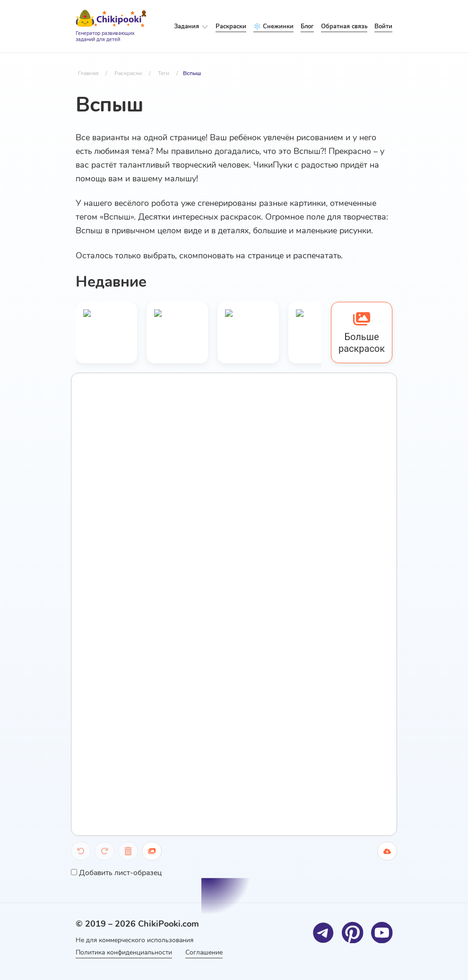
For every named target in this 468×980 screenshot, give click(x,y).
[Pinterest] (352, 933)
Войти (383, 26)
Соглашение (206, 952)
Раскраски (231, 26)
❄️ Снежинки (273, 26)
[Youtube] (382, 933)
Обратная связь (344, 26)
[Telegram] (323, 933)
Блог (307, 26)
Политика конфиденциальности (124, 952)
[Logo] (111, 26)
